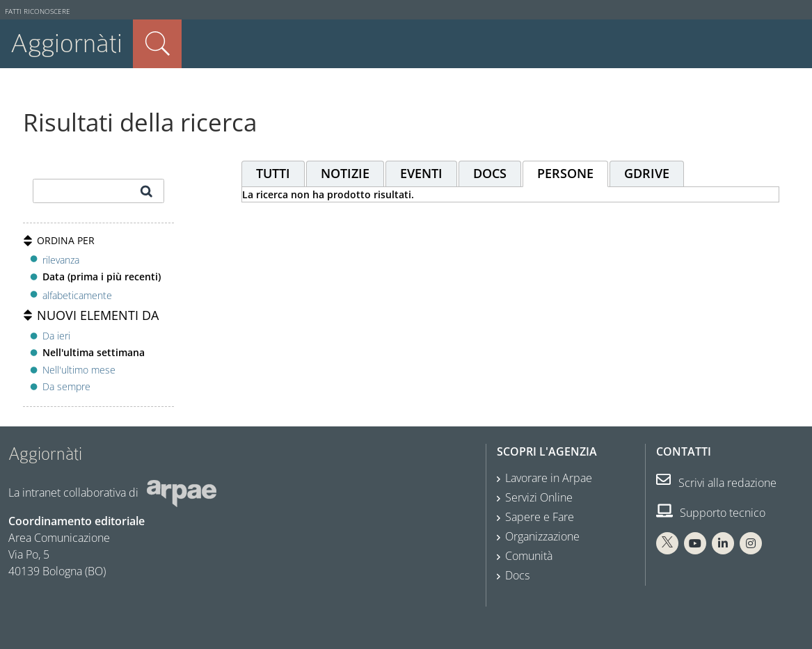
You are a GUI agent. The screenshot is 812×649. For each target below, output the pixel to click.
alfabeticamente (77, 295)
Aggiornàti (66, 43)
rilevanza (61, 260)
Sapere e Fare (540, 517)
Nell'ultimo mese (79, 370)
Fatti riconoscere (38, 11)
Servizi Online (539, 497)
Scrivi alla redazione (716, 483)
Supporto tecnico (711, 513)
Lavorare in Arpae (549, 478)
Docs (517, 575)
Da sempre (66, 386)
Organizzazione (542, 536)
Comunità (529, 556)
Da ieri (56, 336)
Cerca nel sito (157, 44)
